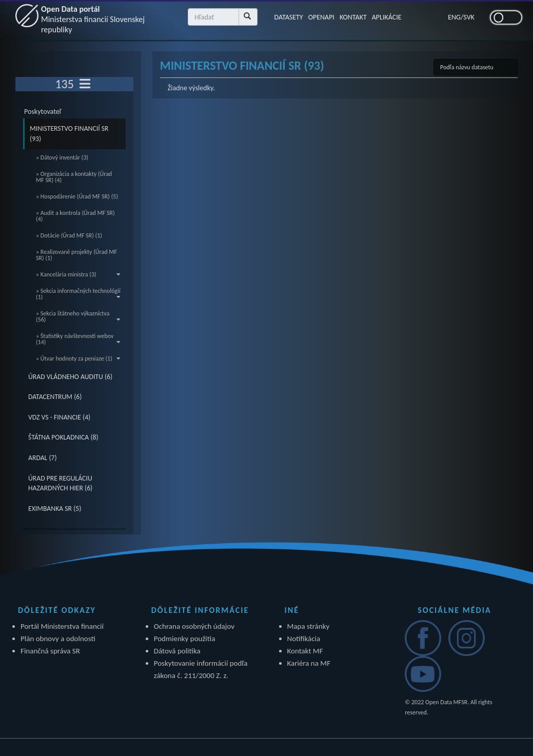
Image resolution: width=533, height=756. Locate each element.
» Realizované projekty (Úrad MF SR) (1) (76, 255)
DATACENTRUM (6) (55, 397)
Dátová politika (177, 651)
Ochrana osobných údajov (194, 626)
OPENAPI (321, 17)
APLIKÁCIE (387, 17)
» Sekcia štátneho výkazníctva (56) (78, 316)
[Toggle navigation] (85, 84)
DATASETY (288, 17)
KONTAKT (353, 17)
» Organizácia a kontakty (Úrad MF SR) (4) (74, 177)
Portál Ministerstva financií (62, 626)
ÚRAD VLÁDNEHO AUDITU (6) (70, 377)
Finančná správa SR (50, 651)
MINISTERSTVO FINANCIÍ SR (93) (69, 134)
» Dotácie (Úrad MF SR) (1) (69, 235)
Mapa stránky (309, 626)
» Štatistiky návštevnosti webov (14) (78, 339)
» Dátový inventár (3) (62, 157)
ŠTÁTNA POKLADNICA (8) (63, 437)
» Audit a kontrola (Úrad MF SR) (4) (75, 216)
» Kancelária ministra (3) (78, 274)
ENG (454, 17)
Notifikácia (304, 639)
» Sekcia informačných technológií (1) (78, 294)
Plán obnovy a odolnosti (58, 639)
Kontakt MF (305, 651)
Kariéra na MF (309, 663)
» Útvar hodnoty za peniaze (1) (78, 359)
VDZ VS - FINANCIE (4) (59, 417)
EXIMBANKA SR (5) (55, 509)
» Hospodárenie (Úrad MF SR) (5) (77, 196)
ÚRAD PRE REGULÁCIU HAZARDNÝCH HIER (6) (60, 483)
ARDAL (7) (43, 458)
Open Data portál (93, 19)
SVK (469, 17)
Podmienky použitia (185, 639)
